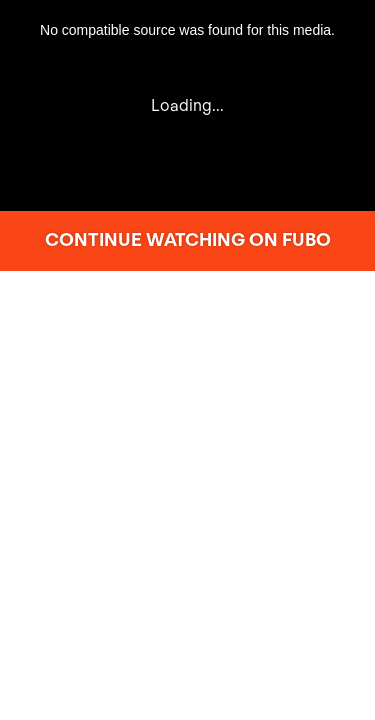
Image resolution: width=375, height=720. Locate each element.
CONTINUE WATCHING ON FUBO (188, 239)
